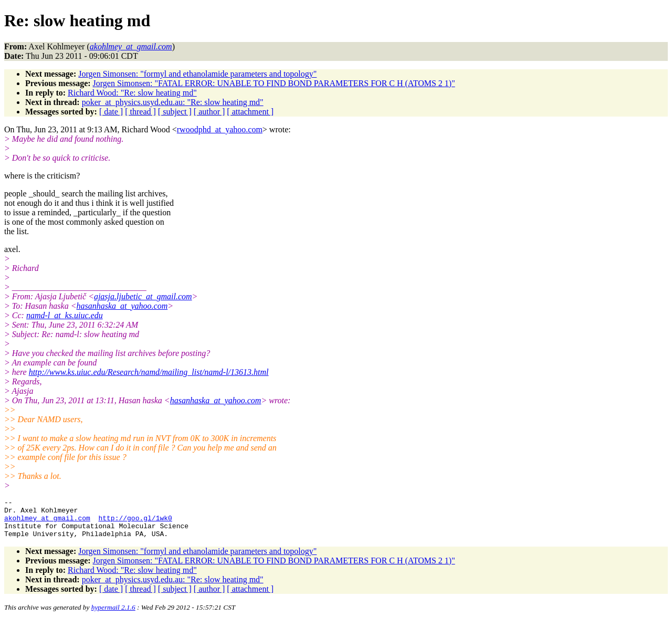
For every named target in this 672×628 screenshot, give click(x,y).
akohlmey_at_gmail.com (47, 522)
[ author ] (209, 112)
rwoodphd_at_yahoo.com (220, 129)
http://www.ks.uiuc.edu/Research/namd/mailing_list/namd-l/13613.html (149, 372)
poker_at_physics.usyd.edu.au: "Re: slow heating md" (173, 102)
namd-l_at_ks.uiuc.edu (65, 315)
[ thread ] (140, 112)
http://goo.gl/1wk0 (135, 522)
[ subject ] (175, 112)
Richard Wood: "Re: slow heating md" (132, 93)
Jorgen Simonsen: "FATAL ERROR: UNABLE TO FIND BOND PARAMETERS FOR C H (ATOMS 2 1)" (274, 83)
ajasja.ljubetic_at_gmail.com (143, 296)
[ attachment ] (250, 112)
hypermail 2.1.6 (113, 615)
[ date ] (111, 112)
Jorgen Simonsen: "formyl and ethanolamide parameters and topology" (197, 74)
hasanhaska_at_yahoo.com (122, 306)
